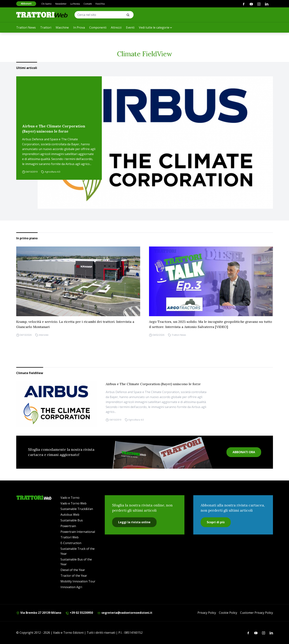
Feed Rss (100, 4)
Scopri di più (216, 522)
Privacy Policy (207, 613)
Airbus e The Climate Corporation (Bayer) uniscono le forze (54, 129)
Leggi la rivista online (134, 522)
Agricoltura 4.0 (52, 172)
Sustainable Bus (72, 520)
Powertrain (68, 526)
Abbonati (26, 4)
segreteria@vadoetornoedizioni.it (125, 613)
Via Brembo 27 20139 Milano (39, 613)
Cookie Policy (228, 613)
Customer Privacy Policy (257, 613)
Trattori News (26, 27)
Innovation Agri (71, 587)
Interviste (44, 335)
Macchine (62, 27)
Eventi (130, 27)
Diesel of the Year (73, 570)
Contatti (88, 4)
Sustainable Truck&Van (77, 509)
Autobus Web (70, 515)
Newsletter (61, 4)
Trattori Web (70, 537)
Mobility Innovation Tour (78, 581)
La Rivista (75, 4)
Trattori (46, 27)
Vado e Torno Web (73, 503)
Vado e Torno (70, 498)
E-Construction (71, 543)
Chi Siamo (46, 4)
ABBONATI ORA (244, 452)
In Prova (79, 27)
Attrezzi (116, 27)
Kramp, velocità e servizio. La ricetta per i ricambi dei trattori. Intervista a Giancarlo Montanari (75, 324)
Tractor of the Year (74, 576)
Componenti (98, 27)
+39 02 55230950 (79, 613)
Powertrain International (78, 532)
